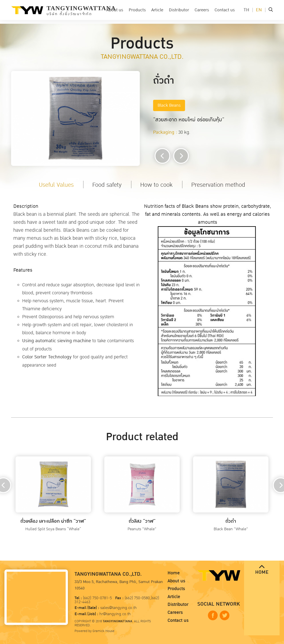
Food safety (107, 185)
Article (157, 10)
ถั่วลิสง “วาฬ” (142, 521)
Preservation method (218, 185)
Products (137, 10)
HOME (262, 570)
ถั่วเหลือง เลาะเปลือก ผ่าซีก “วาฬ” (53, 521)
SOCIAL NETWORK (219, 604)
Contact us (225, 10)
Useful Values (56, 185)
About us (115, 10)
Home (174, 573)
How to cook (156, 185)
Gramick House (104, 631)
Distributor (179, 10)
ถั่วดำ (231, 521)
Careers (202, 10)
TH (246, 10)
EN (259, 10)
